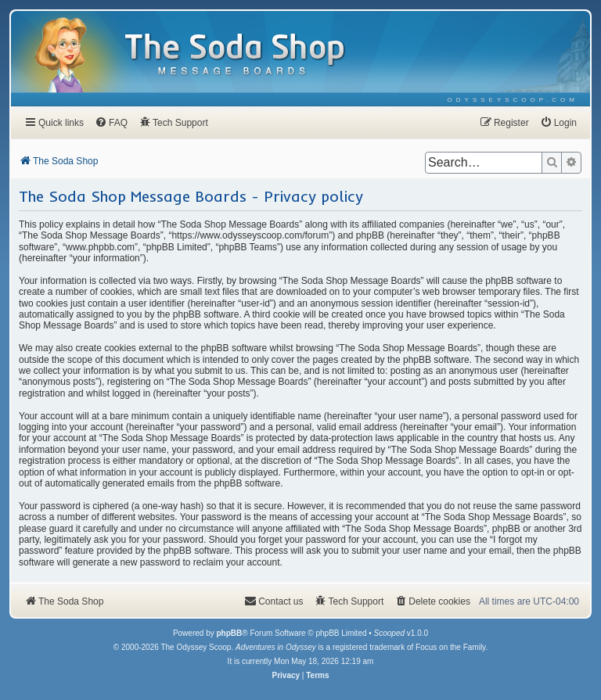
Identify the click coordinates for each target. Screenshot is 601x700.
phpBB (229, 633)
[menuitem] (513, 100)
